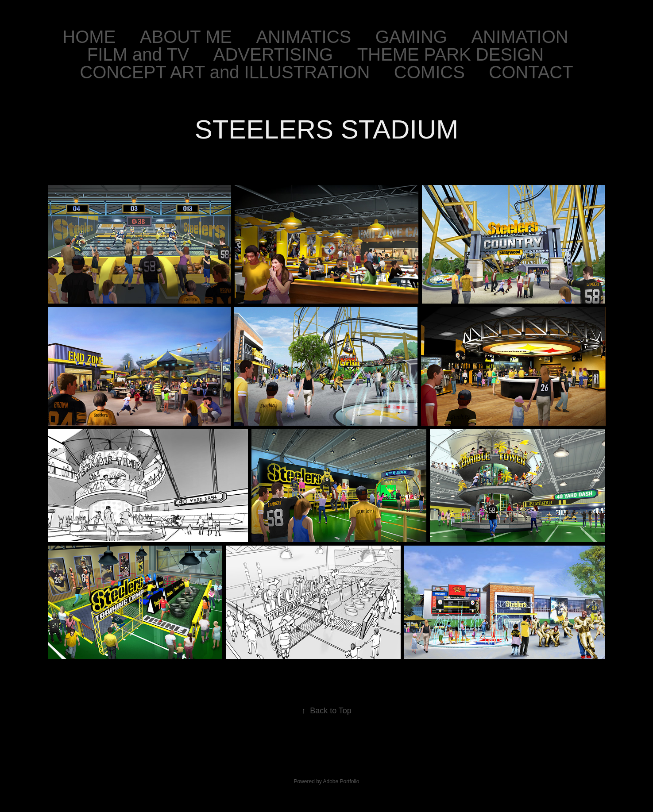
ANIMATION (520, 37)
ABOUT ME (186, 37)
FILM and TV (138, 54)
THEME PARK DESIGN (451, 54)
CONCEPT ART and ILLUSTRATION (225, 72)
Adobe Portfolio (341, 781)
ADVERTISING (273, 54)
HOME (89, 37)
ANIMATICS (303, 37)
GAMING (411, 37)
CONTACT (531, 72)
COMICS (429, 72)
